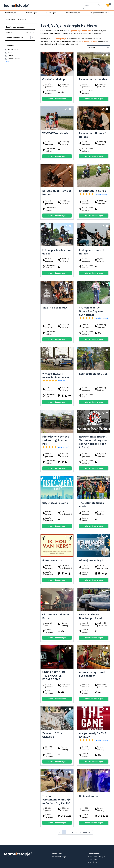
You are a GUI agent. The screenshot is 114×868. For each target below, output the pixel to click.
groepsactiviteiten (90, 41)
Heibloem (22, 19)
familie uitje (86, 31)
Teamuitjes (51, 13)
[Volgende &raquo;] (88, 832)
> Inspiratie (93, 859)
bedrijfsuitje (61, 39)
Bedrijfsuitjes (31, 13)
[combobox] (90, 6)
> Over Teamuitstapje (97, 857)
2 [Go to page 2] (68, 832)
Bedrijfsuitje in (10, 19)
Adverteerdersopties (60, 857)
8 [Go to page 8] (80, 832)
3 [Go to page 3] (72, 832)
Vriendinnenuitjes (73, 13)
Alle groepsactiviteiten (99, 13)
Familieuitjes (11, 13)
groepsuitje (76, 31)
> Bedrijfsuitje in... (95, 862)
